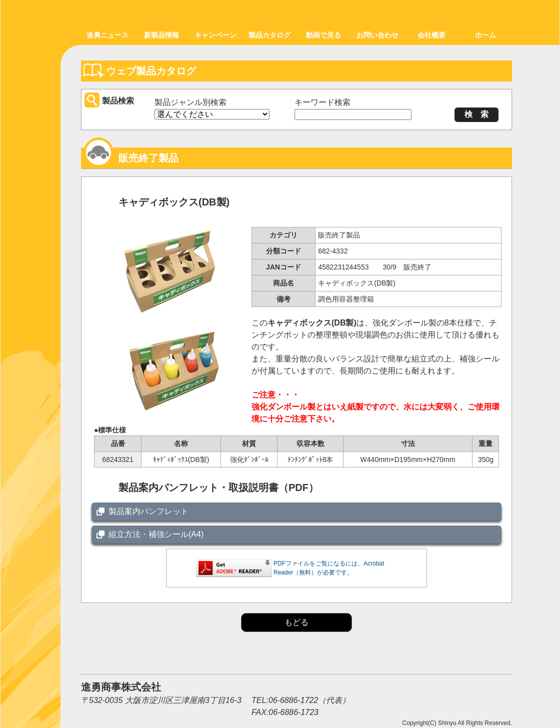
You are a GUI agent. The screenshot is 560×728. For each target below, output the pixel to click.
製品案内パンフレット (148, 511)
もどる (296, 622)
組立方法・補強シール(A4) (156, 534)
